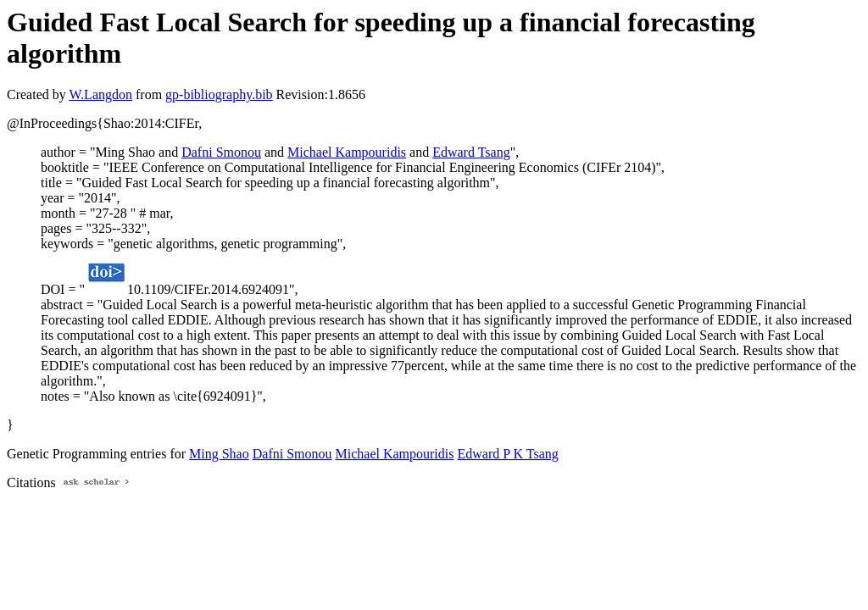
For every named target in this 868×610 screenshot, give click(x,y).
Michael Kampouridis (347, 152)
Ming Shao (219, 454)
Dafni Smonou (221, 152)
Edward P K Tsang (507, 454)
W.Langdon (100, 94)
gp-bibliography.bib (219, 94)
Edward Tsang (471, 152)
